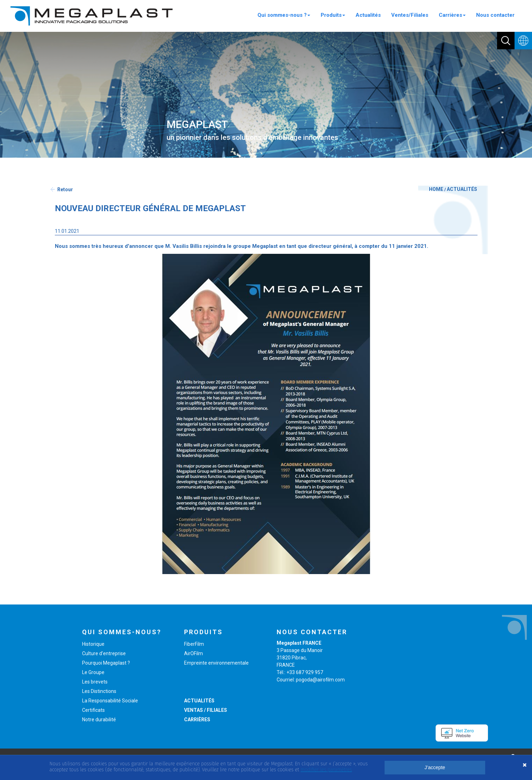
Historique (93, 644)
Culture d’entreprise (104, 653)
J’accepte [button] (435, 767)
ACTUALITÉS (462, 189)
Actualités (368, 15)
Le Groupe (93, 672)
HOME (436, 189)
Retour (65, 189)
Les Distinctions (99, 691)
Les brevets (95, 682)
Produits (333, 15)
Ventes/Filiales (410, 15)
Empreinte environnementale (216, 663)
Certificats (93, 710)
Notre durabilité (99, 720)
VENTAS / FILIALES (206, 710)
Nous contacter (495, 15)
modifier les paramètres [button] (326, 770)
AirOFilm (194, 653)
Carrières (452, 15)
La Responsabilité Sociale (110, 701)
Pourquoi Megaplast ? (106, 663)
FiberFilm (194, 644)
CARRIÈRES (197, 720)
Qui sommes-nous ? (284, 15)
